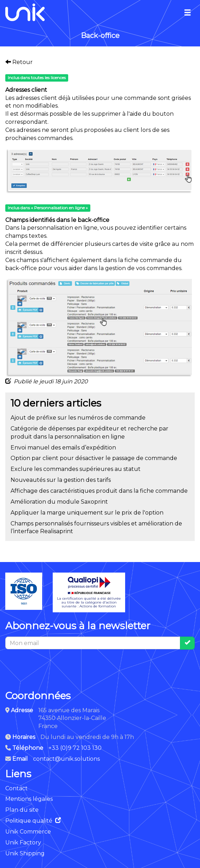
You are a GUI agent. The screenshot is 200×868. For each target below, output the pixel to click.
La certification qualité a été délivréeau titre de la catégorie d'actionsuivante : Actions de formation (89, 592)
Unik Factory (23, 843)
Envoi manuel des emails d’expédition (63, 448)
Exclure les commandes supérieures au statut (76, 469)
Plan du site (22, 810)
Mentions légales (29, 799)
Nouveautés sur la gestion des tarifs (61, 480)
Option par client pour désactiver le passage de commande (94, 458)
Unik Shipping (25, 853)
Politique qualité (33, 821)
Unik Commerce (28, 832)
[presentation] (59, 666)
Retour (19, 62)
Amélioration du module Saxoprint (59, 502)
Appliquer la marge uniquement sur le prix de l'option (87, 513)
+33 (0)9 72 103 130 (75, 748)
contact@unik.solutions (66, 759)
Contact (17, 788)
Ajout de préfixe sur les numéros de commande (78, 418)
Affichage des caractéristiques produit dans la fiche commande (99, 491)
